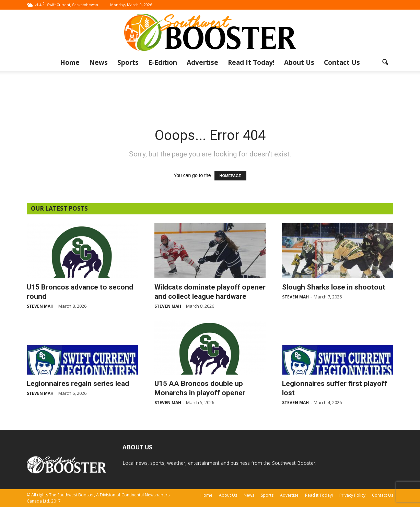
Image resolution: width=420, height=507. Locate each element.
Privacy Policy (352, 495)
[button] (385, 62)
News (98, 62)
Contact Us (342, 62)
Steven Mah (40, 306)
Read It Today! (251, 62)
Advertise (202, 62)
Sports (128, 62)
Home (70, 62)
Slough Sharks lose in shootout (334, 287)
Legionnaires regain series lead (78, 384)
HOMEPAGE (230, 176)
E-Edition (163, 62)
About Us (299, 62)
